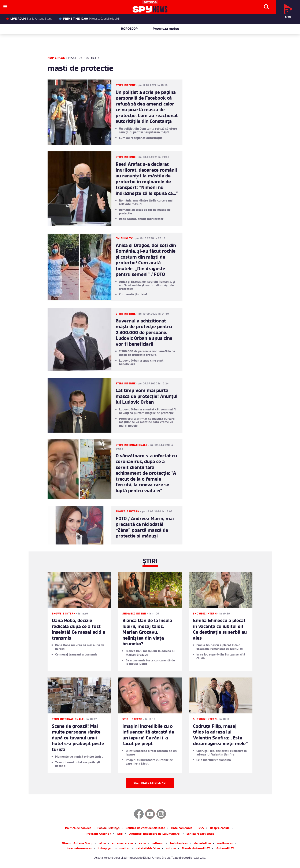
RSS (201, 829)
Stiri (120, 834)
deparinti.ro (203, 844)
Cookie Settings (108, 829)
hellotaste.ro (179, 844)
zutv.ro (171, 849)
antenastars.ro (122, 844)
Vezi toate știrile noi (150, 783)
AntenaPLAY (225, 849)
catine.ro (158, 844)
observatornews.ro (79, 849)
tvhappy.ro (106, 849)
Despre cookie (220, 829)
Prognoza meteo (166, 29)
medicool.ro (225, 844)
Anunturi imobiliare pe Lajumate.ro (154, 834)
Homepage (56, 58)
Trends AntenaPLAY (196, 849)
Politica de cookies (78, 829)
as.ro (142, 844)
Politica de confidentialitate (145, 829)
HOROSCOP (129, 29)
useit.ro (125, 849)
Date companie (182, 829)
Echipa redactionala (200, 834)
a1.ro (103, 844)
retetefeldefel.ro (148, 849)
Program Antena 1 (98, 834)
